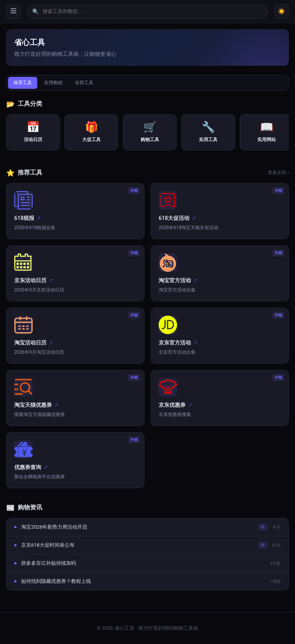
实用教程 (53, 83)
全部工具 (84, 83)
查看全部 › (278, 173)
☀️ (282, 11)
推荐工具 (23, 83)
